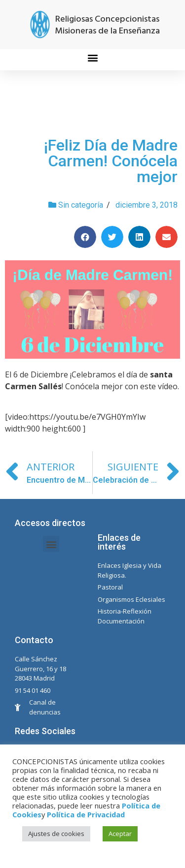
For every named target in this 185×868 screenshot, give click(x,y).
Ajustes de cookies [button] (56, 834)
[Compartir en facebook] (85, 237)
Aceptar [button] (120, 834)
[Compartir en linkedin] (139, 237)
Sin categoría (81, 205)
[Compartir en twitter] (112, 237)
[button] (92, 57)
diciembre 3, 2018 (147, 205)
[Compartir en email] (166, 237)
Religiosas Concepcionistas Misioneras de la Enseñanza (107, 25)
